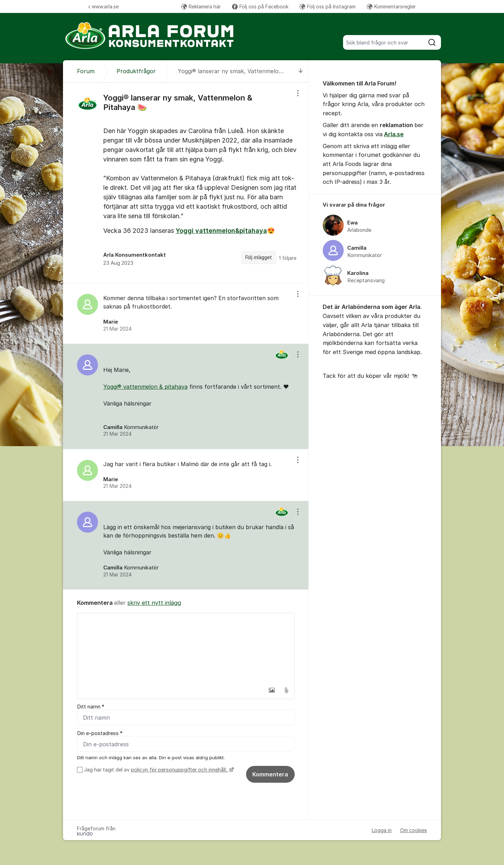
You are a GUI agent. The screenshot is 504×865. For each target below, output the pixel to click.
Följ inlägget (259, 257)
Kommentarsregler (391, 6)
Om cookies (414, 830)
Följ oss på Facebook (260, 6)
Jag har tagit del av (158, 770)
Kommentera (270, 774)
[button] (272, 690)
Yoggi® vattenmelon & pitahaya (145, 387)
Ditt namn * (91, 707)
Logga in (382, 830)
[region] (186, 183)
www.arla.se (103, 6)
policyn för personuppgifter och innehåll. (180, 770)
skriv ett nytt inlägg (154, 603)
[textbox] (186, 648)
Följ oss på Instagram (328, 6)
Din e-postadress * (100, 733)
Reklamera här (201, 6)
